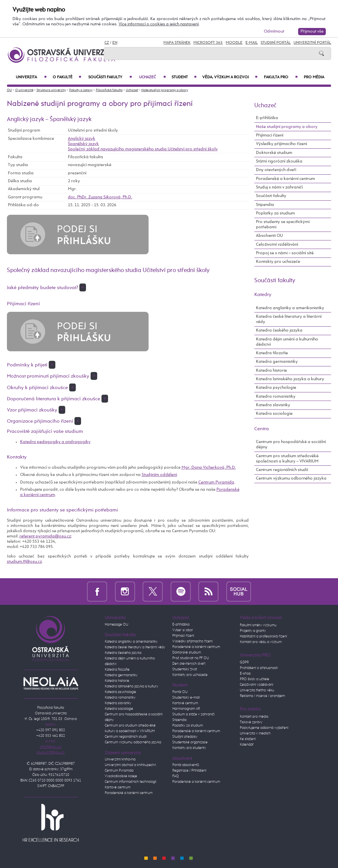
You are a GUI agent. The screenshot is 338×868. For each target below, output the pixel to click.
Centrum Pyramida (216, 482)
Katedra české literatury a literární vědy (289, 319)
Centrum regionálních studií (282, 470)
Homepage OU (116, 625)
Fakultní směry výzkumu (258, 625)
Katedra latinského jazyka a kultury (290, 379)
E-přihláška (267, 118)
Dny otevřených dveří (276, 170)
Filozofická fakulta (109, 90)
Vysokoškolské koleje (121, 776)
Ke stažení (248, 739)
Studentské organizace (190, 742)
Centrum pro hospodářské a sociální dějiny (291, 445)
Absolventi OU (269, 236)
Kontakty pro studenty (189, 748)
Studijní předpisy (185, 737)
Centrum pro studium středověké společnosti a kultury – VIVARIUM (287, 459)
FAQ (176, 776)
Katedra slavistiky (273, 405)
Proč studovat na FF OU (191, 658)
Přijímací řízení (270, 135)
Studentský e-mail (186, 698)
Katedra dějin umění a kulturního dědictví (287, 342)
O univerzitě (24, 90)
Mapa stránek (177, 43)
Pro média (314, 77)
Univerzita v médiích (255, 733)
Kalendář (247, 745)
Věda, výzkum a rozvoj (230, 77)
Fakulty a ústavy (81, 90)
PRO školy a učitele (254, 679)
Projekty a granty (253, 631)
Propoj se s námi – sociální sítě (285, 253)
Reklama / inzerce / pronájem (262, 696)
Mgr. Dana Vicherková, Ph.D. (209, 468)
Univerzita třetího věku (257, 690)
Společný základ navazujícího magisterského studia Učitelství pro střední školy (143, 149)
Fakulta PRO (281, 77)
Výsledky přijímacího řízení (282, 144)
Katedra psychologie (276, 388)
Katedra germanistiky (277, 362)
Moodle (234, 43)
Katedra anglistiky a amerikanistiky (290, 308)
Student (184, 77)
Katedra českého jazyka (279, 330)
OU (9, 90)
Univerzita (31, 77)
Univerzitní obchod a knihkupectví (130, 765)
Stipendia (265, 205)
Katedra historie (271, 371)
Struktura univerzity (51, 90)
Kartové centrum (118, 787)
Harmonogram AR (186, 709)
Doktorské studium (274, 153)
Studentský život (185, 669)
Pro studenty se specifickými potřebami (283, 224)
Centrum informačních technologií (130, 782)
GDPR (244, 662)
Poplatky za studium (275, 213)
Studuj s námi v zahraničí (279, 187)
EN (115, 43)
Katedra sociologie (274, 414)
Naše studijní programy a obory (165, 90)
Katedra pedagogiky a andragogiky (55, 442)
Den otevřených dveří (189, 664)
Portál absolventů (186, 765)
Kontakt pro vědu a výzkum (261, 642)
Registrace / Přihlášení (189, 771)
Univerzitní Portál (312, 43)
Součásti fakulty (110, 77)
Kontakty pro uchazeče (278, 262)
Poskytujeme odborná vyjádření (264, 728)
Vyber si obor (183, 630)
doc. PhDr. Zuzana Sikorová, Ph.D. (100, 197)
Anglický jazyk (82, 139)
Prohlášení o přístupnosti (259, 668)
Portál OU (180, 692)
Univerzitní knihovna (120, 759)
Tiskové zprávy (251, 722)
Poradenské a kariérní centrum (285, 179)
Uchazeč (152, 77)
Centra (262, 429)
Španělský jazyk (83, 144)
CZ (107, 43)
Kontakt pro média (254, 717)
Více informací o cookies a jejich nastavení (159, 24)
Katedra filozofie (272, 353)
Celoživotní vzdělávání (277, 245)
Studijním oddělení (159, 475)
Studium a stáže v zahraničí (193, 714)
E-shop (245, 674)
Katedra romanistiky (276, 397)
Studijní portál (276, 43)
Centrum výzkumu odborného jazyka (291, 478)
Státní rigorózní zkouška (279, 161)
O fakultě (67, 77)
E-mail (252, 43)
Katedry (263, 295)
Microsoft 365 (208, 43)
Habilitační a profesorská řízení (263, 636)
